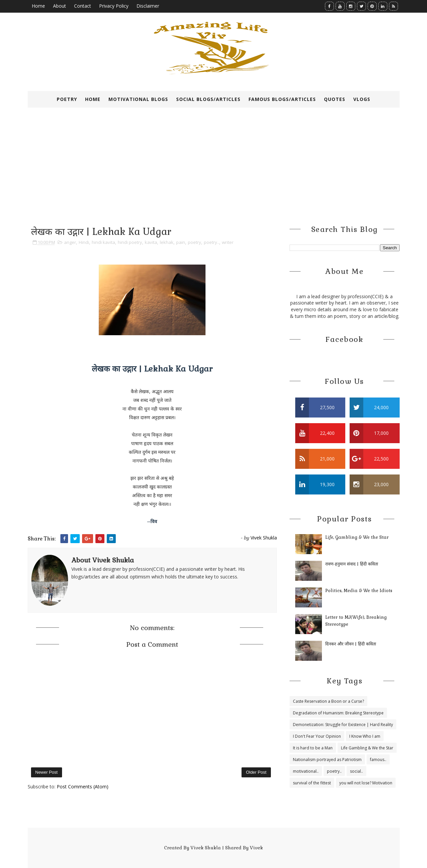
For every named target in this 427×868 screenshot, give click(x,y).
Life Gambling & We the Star (367, 748)
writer (228, 242)
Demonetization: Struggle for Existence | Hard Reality (343, 725)
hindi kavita (103, 242)
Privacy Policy (114, 6)
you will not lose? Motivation (366, 783)
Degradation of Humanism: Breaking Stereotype (338, 713)
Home (38, 6)
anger (70, 242)
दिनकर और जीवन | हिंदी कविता (351, 644)
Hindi (84, 242)
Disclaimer (148, 6)
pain (181, 242)
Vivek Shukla (206, 848)
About (60, 6)
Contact (83, 6)
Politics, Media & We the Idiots (359, 591)
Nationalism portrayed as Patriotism (327, 760)
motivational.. (306, 771)
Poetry (67, 99)
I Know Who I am (365, 736)
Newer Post (47, 772)
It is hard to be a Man (313, 748)
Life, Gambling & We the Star (357, 537)
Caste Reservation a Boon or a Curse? (328, 701)
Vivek (256, 848)
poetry (194, 242)
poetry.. (211, 242)
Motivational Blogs (138, 99)
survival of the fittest (312, 783)
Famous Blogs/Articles (282, 99)
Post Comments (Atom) (83, 787)
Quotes (335, 99)
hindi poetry (130, 242)
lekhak (167, 242)
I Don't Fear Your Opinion (317, 736)
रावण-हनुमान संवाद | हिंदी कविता (352, 564)
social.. (356, 771)
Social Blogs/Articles (208, 99)
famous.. (378, 760)
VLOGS (362, 99)
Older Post (256, 772)
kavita (151, 242)
